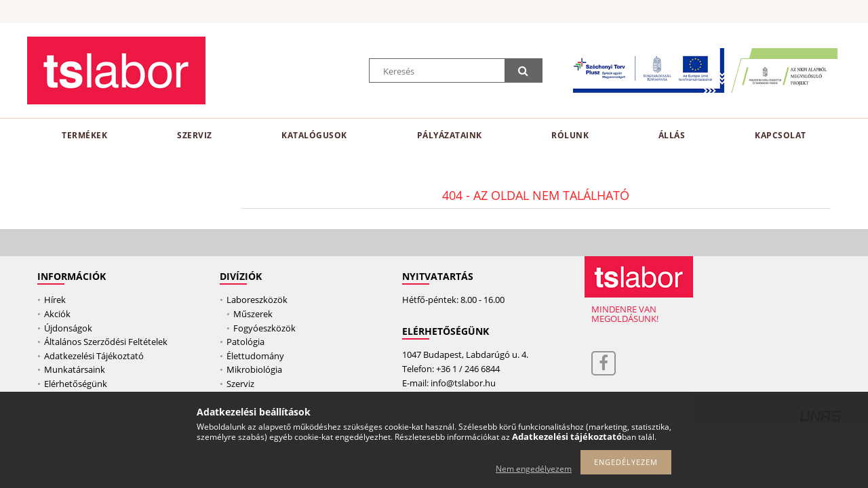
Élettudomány (255, 356)
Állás (672, 135)
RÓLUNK (570, 135)
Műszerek (253, 314)
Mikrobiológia (254, 369)
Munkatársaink (75, 369)
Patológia (245, 342)
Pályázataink (450, 135)
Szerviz (195, 135)
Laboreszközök (257, 300)
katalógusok (314, 135)
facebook (604, 363)
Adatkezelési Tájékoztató (94, 356)
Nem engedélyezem (534, 469)
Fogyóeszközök (264, 328)
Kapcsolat (781, 135)
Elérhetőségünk (76, 384)
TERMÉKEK (84, 135)
